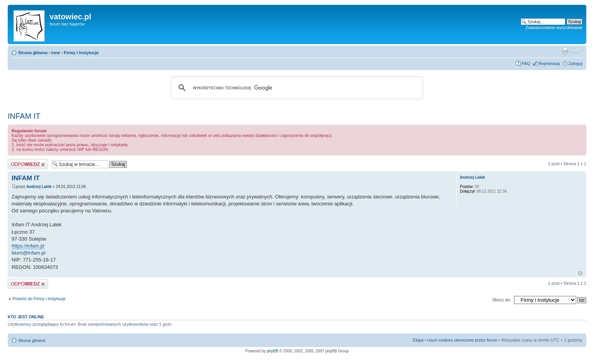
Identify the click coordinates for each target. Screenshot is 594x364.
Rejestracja (549, 63)
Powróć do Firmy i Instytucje (39, 299)
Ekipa (418, 340)
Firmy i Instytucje (81, 53)
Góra (580, 273)
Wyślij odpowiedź (28, 164)
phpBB (273, 351)
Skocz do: (502, 300)
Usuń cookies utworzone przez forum (462, 340)
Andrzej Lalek (39, 187)
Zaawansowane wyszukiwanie (554, 27)
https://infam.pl (28, 246)
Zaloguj (575, 63)
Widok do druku (565, 51)
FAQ (526, 63)
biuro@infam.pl (29, 253)
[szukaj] (296, 88)
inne (56, 53)
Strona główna (33, 53)
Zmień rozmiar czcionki (577, 51)
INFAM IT (24, 116)
